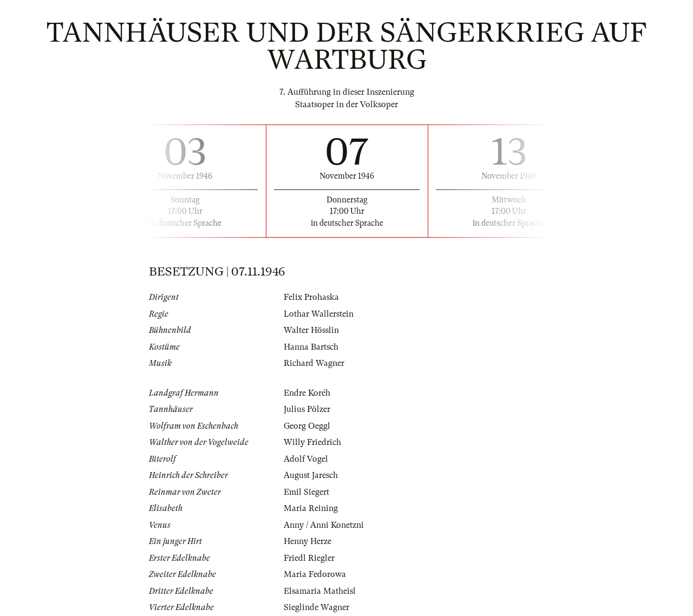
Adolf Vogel (306, 459)
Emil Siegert (306, 492)
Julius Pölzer (307, 409)
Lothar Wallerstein (319, 314)
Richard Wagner (314, 363)
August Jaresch (311, 475)
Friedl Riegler (309, 558)
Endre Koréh (307, 393)
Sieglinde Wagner (316, 607)
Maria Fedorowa (315, 574)
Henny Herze (308, 541)
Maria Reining (311, 508)
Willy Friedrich (312, 442)
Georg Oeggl (307, 426)
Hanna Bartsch (311, 347)
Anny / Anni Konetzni (324, 525)
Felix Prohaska (311, 297)
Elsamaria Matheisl (320, 591)
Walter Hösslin (311, 330)
